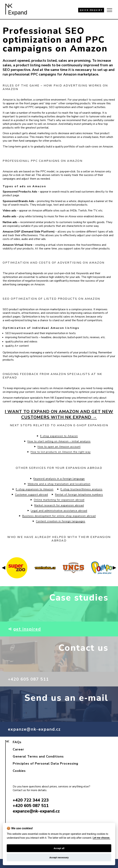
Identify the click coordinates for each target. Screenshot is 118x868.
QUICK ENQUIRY (91, 10)
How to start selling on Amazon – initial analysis (59, 441)
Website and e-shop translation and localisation (59, 484)
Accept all (59, 848)
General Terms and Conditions (38, 756)
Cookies (19, 771)
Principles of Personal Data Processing (45, 764)
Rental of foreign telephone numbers (79, 495)
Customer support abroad (31, 495)
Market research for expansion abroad (59, 505)
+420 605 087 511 (31, 679)
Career (18, 749)
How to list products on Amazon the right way (61, 452)
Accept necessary (59, 857)
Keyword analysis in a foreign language (59, 479)
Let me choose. (101, 838)
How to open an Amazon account (59, 447)
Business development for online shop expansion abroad (59, 516)
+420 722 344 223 (31, 800)
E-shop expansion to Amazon (59, 436)
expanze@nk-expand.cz (37, 729)
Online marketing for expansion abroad (59, 500)
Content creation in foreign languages (61, 521)
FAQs (17, 742)
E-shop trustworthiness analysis (81, 489)
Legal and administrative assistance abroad (59, 511)
